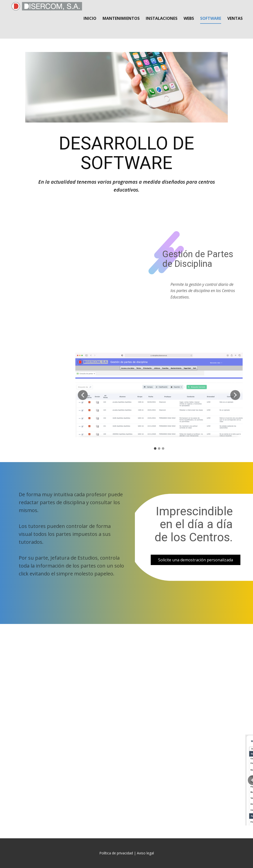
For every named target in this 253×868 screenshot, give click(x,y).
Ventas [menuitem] (235, 18)
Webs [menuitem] (189, 18)
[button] (83, 395)
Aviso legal (145, 853)
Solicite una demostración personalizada (196, 560)
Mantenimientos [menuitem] (121, 18)
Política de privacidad (116, 853)
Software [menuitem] (211, 18)
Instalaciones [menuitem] (162, 18)
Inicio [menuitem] (90, 18)
